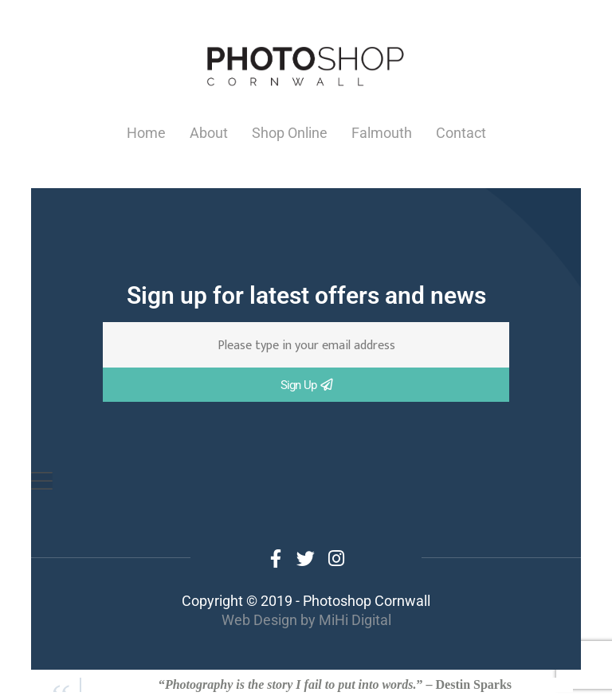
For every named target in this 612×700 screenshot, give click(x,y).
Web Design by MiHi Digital (306, 620)
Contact (461, 133)
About (209, 133)
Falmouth (382, 133)
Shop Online (290, 133)
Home (146, 133)
